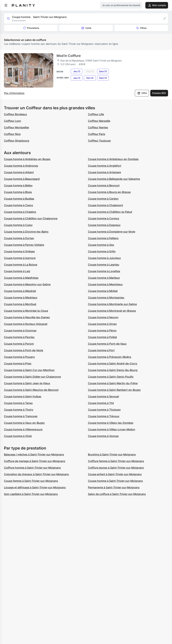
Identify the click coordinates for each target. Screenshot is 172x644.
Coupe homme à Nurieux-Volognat (26, 324)
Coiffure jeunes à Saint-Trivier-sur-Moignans (116, 468)
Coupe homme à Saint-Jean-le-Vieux (27, 383)
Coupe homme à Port (101, 350)
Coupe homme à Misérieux (21, 298)
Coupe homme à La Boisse (21, 265)
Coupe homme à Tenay (18, 403)
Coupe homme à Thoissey (104, 410)
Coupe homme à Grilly (102, 251)
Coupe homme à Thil (101, 403)
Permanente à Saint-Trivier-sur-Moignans (114, 487)
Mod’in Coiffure (69, 56)
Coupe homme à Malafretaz (21, 278)
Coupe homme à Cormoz (104, 218)
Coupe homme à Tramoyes (21, 416)
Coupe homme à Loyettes (104, 271)
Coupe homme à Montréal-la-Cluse (26, 311)
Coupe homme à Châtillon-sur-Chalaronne (31, 218)
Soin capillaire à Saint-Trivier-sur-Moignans (31, 494)
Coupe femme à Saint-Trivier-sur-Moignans (31, 481)
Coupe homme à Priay (18, 363)
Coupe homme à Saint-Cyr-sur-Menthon (29, 370)
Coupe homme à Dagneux (104, 225)
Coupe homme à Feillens (103, 238)
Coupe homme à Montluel (20, 304)
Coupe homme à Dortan (19, 238)
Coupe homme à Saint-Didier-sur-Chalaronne (32, 377)
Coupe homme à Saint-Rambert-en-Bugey (114, 390)
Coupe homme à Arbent (19, 172)
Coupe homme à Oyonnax (20, 330)
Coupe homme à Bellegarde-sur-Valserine (114, 179)
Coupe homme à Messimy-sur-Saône (27, 284)
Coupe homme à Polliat (102, 337)
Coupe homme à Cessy (18, 205)
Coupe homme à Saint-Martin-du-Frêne (113, 383)
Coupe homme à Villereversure (23, 429)
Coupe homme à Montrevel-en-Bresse (112, 311)
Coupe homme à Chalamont (105, 205)
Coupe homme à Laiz (17, 271)
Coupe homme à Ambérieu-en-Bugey (27, 159)
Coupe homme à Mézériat (20, 291)
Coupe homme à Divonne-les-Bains (26, 232)
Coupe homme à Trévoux (104, 416)
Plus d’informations (14, 93)
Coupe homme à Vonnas (103, 436)
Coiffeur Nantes (98, 127)
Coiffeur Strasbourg (17, 141)
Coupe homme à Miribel (103, 291)
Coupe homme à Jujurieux (104, 258)
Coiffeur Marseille (99, 121)
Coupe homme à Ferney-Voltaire (24, 245)
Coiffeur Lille (96, 114)
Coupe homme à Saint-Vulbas (23, 396)
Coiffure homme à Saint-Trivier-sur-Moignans (32, 468)
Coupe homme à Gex (101, 245)
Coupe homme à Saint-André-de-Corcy (113, 363)
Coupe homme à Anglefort (105, 166)
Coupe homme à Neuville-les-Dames (27, 317)
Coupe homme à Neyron (103, 317)
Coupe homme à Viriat (18, 436)
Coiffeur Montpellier (17, 127)
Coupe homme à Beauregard (22, 179)
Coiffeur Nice (12, 134)
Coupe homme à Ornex (102, 324)
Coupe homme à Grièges (19, 251)
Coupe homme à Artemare (104, 172)
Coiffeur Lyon (12, 121)
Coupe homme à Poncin (19, 344)
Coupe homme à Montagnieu (106, 298)
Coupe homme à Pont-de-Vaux (107, 344)
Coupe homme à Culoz (18, 225)
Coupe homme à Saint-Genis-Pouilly (111, 377)
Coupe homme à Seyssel (103, 396)
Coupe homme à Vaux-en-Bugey (24, 423)
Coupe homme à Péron (102, 330)
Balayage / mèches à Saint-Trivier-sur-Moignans (34, 454)
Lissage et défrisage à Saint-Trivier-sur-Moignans (35, 487)
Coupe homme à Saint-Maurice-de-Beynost (31, 390)
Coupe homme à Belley (18, 185)
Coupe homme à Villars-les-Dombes (111, 423)
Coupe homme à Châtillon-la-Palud (110, 212)
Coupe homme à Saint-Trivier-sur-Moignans (115, 481)
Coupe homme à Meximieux (105, 284)
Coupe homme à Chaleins (20, 212)
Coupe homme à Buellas (19, 199)
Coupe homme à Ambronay (21, 166)
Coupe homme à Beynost (104, 185)
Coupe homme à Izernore (20, 258)
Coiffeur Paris (97, 134)
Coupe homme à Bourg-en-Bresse (109, 192)
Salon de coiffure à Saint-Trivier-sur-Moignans (117, 494)
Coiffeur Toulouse (99, 141)
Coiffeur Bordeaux (15, 114)
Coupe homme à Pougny (19, 357)
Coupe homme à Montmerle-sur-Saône (112, 304)
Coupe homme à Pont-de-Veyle (24, 350)
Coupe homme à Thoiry (19, 410)
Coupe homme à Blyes (18, 192)
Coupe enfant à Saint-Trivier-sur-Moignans (115, 474)
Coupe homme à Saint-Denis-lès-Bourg (113, 370)
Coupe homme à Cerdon (103, 199)
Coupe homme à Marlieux (104, 278)
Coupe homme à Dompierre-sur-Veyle (112, 232)
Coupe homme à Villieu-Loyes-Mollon (112, 429)
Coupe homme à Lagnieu (104, 265)
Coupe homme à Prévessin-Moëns (110, 357)
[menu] (6, 5)
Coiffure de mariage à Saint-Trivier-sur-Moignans (35, 461)
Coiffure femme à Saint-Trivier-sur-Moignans (116, 461)
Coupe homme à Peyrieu (19, 337)
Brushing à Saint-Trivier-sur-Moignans (112, 454)
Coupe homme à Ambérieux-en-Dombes (113, 159)
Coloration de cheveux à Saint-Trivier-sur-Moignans (36, 474)
